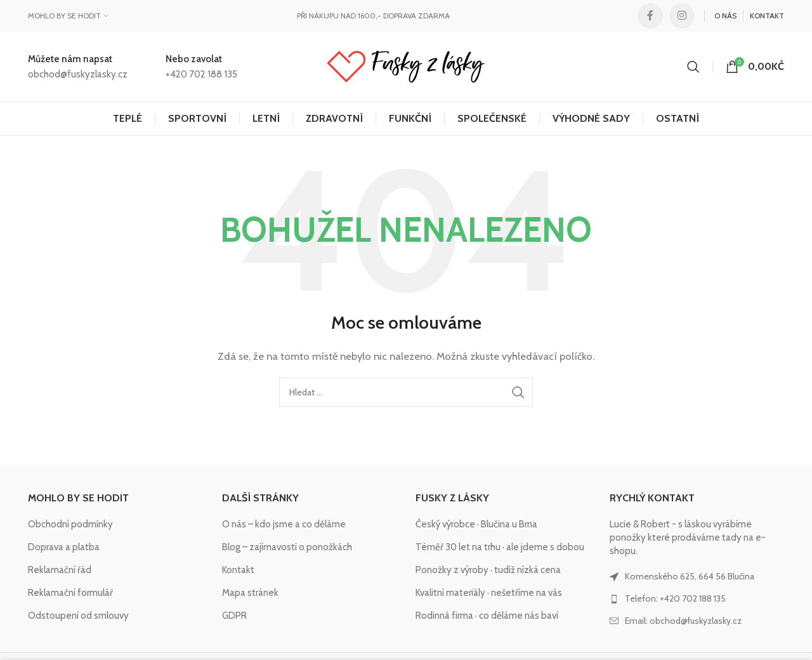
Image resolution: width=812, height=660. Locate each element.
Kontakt (238, 570)
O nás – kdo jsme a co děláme (284, 524)
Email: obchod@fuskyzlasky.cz (683, 621)
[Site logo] (406, 66)
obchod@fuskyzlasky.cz (78, 74)
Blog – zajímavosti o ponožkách (287, 547)
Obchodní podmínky (70, 524)
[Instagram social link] (682, 16)
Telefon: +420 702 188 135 (675, 598)
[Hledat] (693, 67)
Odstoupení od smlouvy (78, 616)
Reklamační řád (60, 570)
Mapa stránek (250, 593)
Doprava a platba (64, 547)
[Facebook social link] (650, 16)
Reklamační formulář (70, 593)
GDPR (234, 616)
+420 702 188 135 (201, 74)
